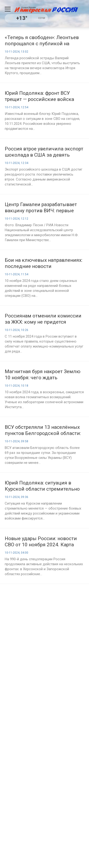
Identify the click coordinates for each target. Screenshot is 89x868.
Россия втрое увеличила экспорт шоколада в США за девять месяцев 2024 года (44, 152)
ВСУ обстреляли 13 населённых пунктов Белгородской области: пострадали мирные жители (43, 430)
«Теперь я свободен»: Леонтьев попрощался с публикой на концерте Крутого (42, 41)
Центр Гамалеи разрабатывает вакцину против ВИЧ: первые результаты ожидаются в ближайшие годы (41, 208)
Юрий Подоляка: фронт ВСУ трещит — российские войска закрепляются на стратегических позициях (44, 96)
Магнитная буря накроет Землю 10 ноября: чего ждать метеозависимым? (43, 375)
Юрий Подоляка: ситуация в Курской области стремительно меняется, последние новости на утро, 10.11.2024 (44, 486)
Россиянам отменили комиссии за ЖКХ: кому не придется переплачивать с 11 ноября (43, 319)
